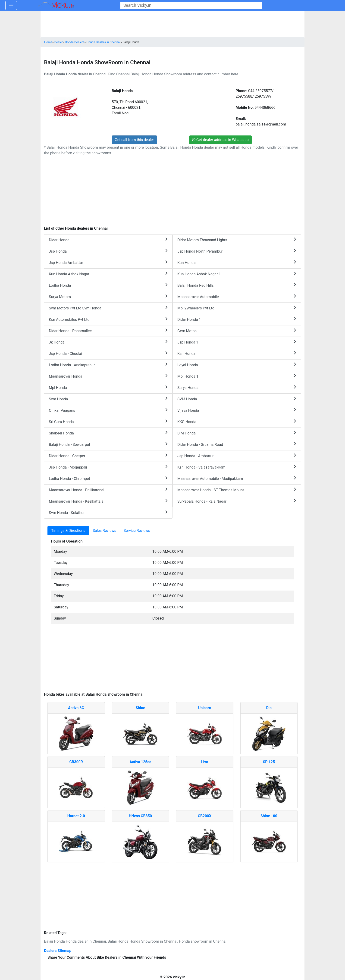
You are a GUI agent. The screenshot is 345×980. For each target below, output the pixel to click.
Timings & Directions (68, 531)
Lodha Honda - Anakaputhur (108, 365)
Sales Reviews (104, 531)
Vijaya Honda (237, 410)
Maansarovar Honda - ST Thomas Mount (237, 490)
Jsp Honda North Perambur (237, 251)
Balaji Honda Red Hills (237, 285)
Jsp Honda (108, 251)
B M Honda (237, 433)
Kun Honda (237, 262)
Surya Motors (108, 297)
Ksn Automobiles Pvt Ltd (108, 319)
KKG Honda (237, 422)
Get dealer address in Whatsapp (220, 140)
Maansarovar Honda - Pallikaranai (108, 490)
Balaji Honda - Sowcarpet (108, 444)
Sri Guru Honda (108, 422)
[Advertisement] (172, 660)
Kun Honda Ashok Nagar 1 (237, 274)
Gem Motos (237, 331)
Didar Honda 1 (237, 319)
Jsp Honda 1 (237, 342)
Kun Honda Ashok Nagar (108, 274)
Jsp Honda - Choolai (108, 353)
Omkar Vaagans (108, 410)
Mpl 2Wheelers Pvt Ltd (237, 308)
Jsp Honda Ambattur (108, 262)
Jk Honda (108, 342)
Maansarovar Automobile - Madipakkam (237, 478)
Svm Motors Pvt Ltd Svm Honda (108, 308)
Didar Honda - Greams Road (237, 444)
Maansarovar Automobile (237, 297)
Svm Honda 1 (108, 399)
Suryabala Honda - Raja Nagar (237, 501)
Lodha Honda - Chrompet (108, 478)
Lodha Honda (108, 285)
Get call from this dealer (135, 140)
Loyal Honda (237, 365)
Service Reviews (137, 531)
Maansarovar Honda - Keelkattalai (108, 501)
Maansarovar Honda (108, 376)
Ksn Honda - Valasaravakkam (237, 467)
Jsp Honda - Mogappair (108, 467)
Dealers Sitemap (58, 951)
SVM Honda (237, 399)
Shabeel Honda (108, 433)
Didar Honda (108, 240)
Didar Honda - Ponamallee (108, 331)
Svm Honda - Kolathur (108, 512)
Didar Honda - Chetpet (108, 456)
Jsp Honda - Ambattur (237, 456)
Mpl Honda (108, 387)
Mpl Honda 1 (237, 376)
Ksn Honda (237, 353)
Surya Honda (237, 387)
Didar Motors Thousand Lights (237, 240)
